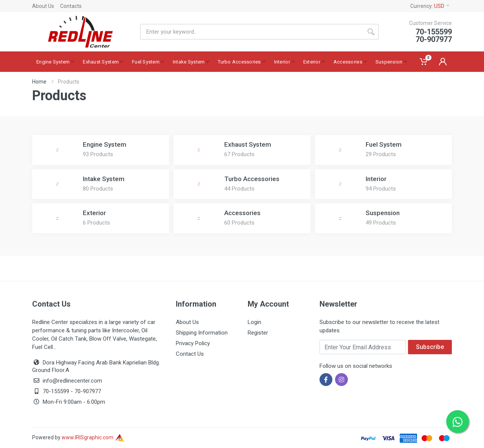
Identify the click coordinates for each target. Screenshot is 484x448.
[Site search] (251, 32)
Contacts (71, 6)
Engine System (105, 144)
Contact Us (190, 354)
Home (39, 82)
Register (258, 333)
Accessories (242, 213)
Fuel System (384, 144)
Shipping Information (202, 333)
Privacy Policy (193, 343)
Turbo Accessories (252, 179)
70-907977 (88, 391)
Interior (376, 179)
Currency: (430, 6)
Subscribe (430, 347)
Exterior (94, 213)
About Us (43, 6)
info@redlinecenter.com (72, 381)
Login (254, 322)
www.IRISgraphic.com (93, 437)
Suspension (383, 213)
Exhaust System (248, 144)
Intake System (104, 179)
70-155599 (56, 391)
